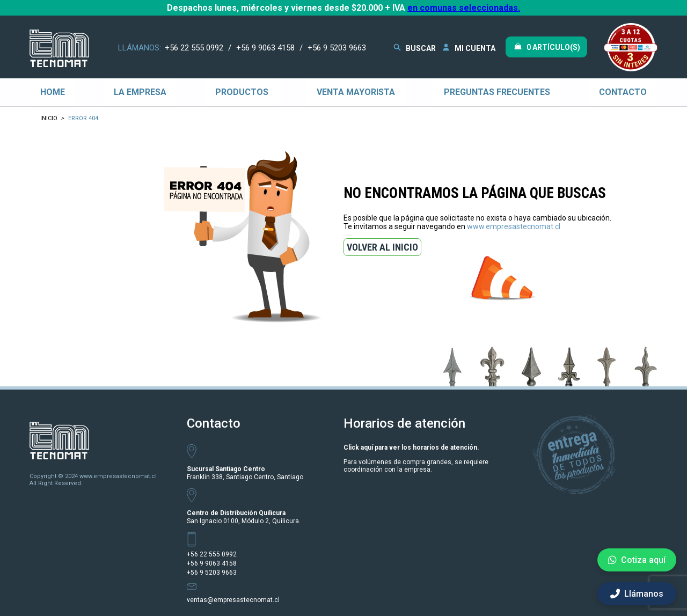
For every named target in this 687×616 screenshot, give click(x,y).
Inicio (49, 118)
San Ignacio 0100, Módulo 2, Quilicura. (244, 517)
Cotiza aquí (637, 560)
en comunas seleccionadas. (464, 8)
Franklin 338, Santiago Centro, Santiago (245, 473)
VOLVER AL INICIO (382, 247)
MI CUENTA (468, 47)
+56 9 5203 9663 (337, 48)
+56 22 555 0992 (194, 48)
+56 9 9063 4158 (265, 48)
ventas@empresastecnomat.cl (233, 600)
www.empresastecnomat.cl (514, 226)
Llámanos (637, 594)
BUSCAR (414, 47)
